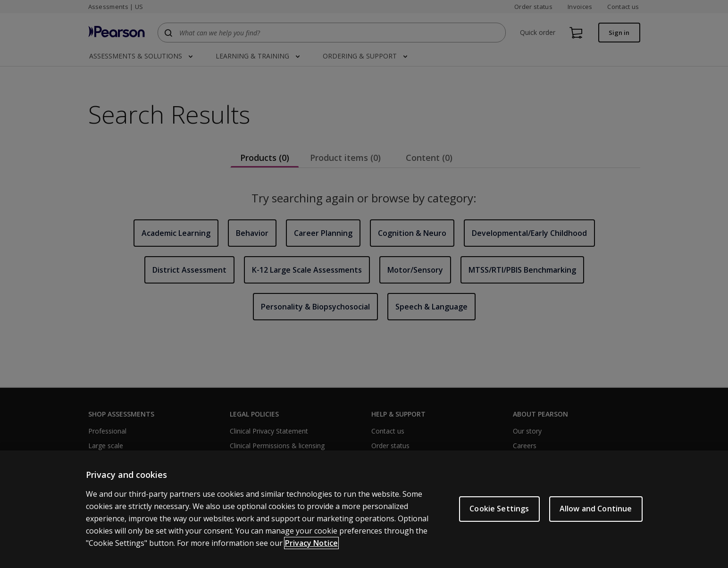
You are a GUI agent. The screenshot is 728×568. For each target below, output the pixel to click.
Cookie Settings (499, 509)
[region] (364, 509)
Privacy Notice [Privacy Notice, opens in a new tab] (311, 543)
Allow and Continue (596, 509)
